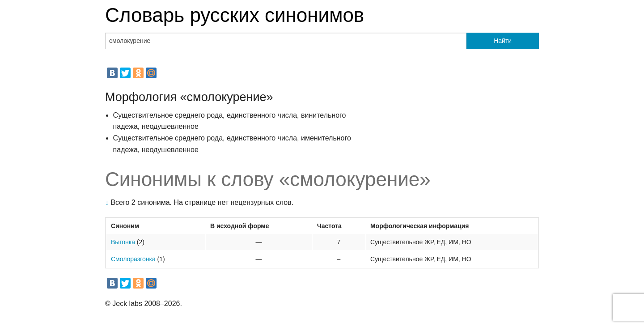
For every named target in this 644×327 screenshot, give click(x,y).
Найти (503, 41)
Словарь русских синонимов (235, 15)
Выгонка (123, 242)
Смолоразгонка (133, 259)
